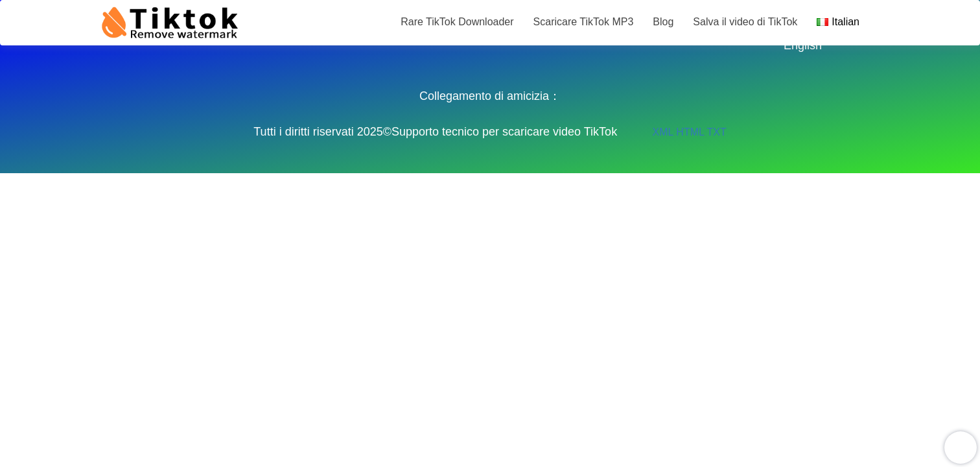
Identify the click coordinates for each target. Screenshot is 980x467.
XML (663, 132)
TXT (716, 132)
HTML (690, 132)
